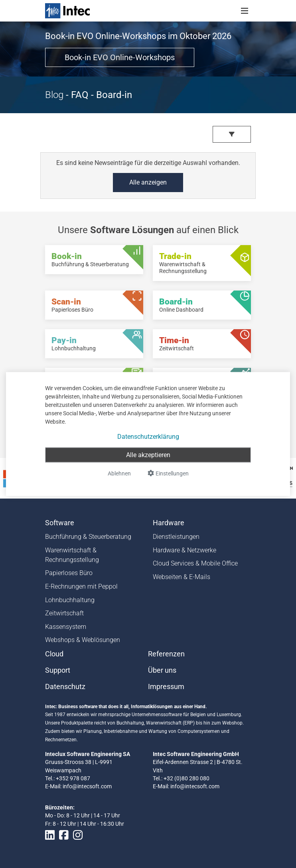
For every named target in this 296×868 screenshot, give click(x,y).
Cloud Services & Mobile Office (195, 563)
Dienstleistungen (176, 537)
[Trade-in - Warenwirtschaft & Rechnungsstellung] (202, 263)
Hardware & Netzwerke (185, 550)
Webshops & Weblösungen (83, 640)
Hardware (169, 523)
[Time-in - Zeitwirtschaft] (202, 344)
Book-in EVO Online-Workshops (120, 57)
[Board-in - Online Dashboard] (202, 305)
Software (60, 523)
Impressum (166, 687)
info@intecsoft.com (87, 786)
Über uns (162, 670)
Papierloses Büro (69, 573)
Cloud (54, 654)
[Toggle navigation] (245, 11)
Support (58, 670)
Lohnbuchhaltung (70, 600)
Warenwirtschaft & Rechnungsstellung (72, 555)
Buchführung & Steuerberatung (88, 537)
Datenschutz (65, 687)
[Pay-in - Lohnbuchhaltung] (94, 344)
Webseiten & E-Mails (182, 577)
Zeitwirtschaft (64, 613)
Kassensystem (66, 627)
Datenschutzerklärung (148, 437)
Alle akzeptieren (148, 455)
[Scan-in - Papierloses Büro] (94, 305)
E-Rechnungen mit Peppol (81, 586)
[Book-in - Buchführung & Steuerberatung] (94, 260)
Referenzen (166, 654)
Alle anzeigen (148, 182)
